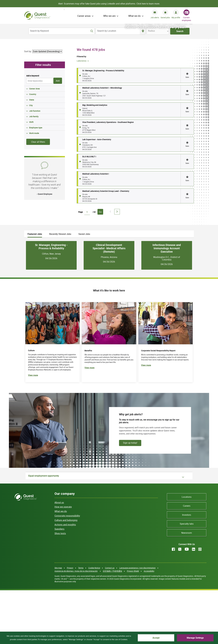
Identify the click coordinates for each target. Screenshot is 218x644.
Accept (175, 638)
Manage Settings (202, 638)
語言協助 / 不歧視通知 (112, 625)
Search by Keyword (39, 31)
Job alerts (155, 17)
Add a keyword (33, 129)
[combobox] (118, 31)
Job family (34, 170)
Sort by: (28, 105)
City (31, 159)
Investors (187, 568)
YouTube (187, 603)
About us (59, 556)
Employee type (36, 181)
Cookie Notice (94, 622)
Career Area (34, 142)
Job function (35, 164)
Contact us (110, 622)
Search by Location (107, 31)
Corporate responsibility (67, 569)
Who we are (109, 16)
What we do (135, 16)
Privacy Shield (133, 625)
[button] (187, 129)
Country (33, 148)
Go (100, 266)
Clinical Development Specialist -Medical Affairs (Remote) (109, 302)
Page (81, 266)
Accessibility (149, 625)
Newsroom (187, 586)
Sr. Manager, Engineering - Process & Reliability (51, 300)
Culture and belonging (66, 574)
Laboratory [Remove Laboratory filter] (82, 114)
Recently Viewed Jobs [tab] (60, 288)
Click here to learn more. (148, 4)
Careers (187, 560)
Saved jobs (165, 17)
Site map (58, 622)
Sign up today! (130, 496)
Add (58, 134)
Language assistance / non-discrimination (137, 622)
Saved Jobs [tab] (84, 288)
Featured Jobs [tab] (35, 288)
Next (117, 265)
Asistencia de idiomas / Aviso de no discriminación (76, 625)
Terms (81, 622)
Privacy (70, 622)
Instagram (200, 603)
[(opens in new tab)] (166, 396)
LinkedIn (194, 603)
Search (180, 31)
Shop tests (60, 587)
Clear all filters (38, 195)
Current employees (186, 19)
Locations (187, 551)
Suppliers (59, 583)
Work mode (34, 187)
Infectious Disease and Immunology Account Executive (167, 302)
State (32, 153)
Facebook (173, 603)
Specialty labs (187, 577)
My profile (176, 17)
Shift (31, 176)
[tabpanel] (109, 309)
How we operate (63, 560)
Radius (151, 31)
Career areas (84, 16)
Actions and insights (65, 578)
